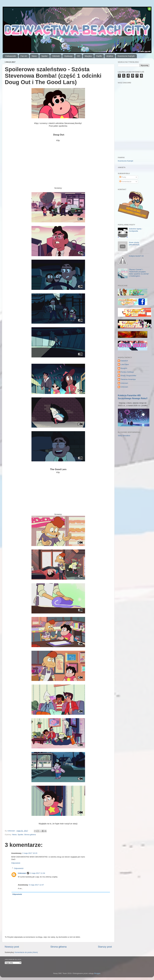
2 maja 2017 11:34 (37, 873)
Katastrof (124, 361)
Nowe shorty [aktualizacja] (134, 243)
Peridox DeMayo (127, 372)
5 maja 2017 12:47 (36, 885)
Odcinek (56, 56)
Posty (123, 177)
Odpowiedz (16, 863)
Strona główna (30, 835)
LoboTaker (125, 364)
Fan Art (24, 56)
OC (79, 56)
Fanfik (99, 56)
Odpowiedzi (19, 868)
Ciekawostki (11, 56)
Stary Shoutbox (124, 436)
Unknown (22, 873)
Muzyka (88, 56)
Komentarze (125, 182)
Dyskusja (68, 56)
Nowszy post (12, 947)
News (34, 56)
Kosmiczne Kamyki (126, 56)
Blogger (97, 973)
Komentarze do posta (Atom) (26, 952)
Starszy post (105, 947)
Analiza (110, 56)
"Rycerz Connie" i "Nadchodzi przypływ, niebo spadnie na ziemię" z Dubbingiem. (139, 273)
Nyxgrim (124, 368)
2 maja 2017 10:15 (30, 853)
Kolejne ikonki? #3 (136, 256)
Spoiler (45, 56)
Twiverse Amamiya (128, 379)
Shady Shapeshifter (128, 376)
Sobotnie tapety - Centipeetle (136, 230)
